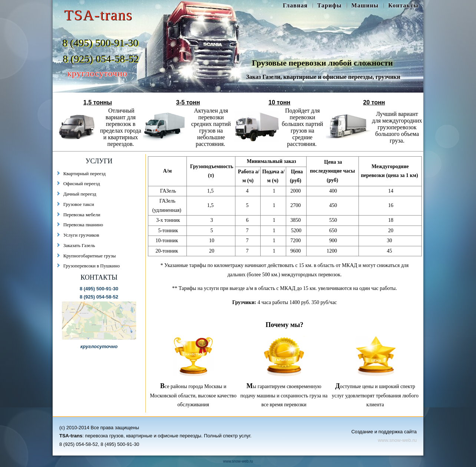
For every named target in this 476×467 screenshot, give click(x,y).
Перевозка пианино (83, 225)
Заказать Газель (79, 245)
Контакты (403, 5)
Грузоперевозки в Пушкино (92, 266)
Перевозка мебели (82, 215)
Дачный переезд (80, 194)
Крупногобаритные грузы (90, 256)
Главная (295, 5)
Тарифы (330, 5)
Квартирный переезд (85, 174)
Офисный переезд (82, 184)
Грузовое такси (79, 204)
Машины (365, 5)
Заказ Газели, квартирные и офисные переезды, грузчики (323, 77)
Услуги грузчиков (81, 235)
